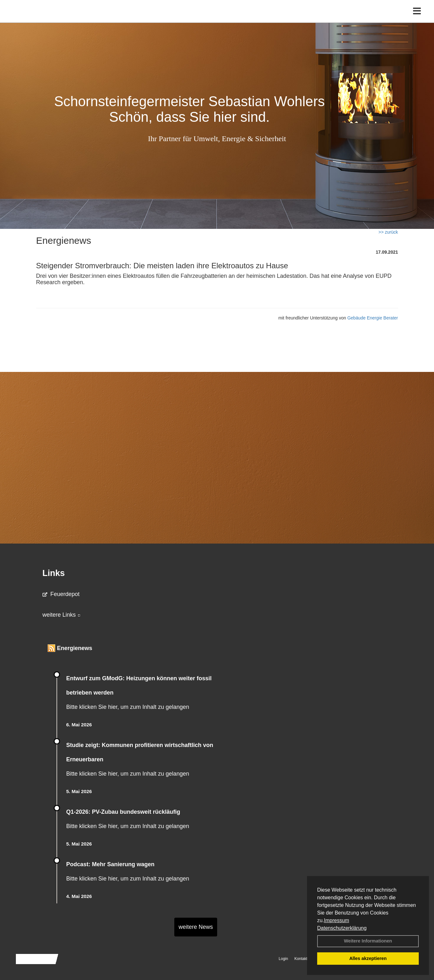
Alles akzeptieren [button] (368, 958)
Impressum (336, 920)
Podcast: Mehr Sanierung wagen (110, 864)
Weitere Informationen (368, 941)
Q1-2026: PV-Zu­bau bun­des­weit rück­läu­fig (123, 812)
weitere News (196, 927)
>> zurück (388, 232)
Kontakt (301, 959)
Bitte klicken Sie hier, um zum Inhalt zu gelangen (128, 707)
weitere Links (62, 615)
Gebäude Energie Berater (373, 318)
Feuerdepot (61, 594)
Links (54, 573)
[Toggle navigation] (417, 18)
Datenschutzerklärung (342, 928)
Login (283, 959)
